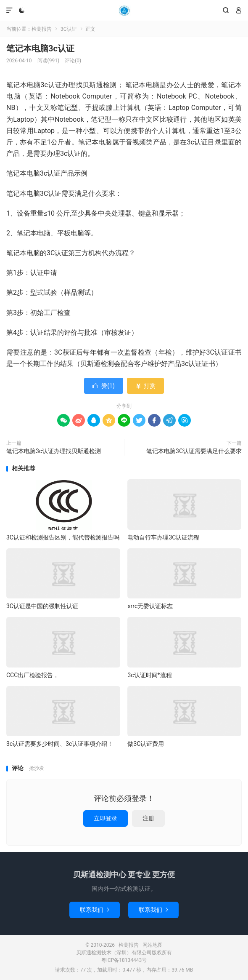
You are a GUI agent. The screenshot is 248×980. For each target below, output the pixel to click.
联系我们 (95, 910)
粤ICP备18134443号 (124, 960)
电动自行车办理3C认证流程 (163, 537)
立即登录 (106, 818)
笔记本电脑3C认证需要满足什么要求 (194, 451)
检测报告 (124, 11)
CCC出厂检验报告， (33, 675)
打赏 (145, 386)
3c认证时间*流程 (149, 675)
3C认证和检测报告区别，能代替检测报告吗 (63, 537)
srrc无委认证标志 (150, 606)
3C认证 (69, 29)
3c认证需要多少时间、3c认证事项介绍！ (60, 744)
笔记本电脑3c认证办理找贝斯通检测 (54, 451)
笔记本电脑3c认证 (40, 48)
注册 (148, 818)
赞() (104, 386)
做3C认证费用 (146, 744)
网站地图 (153, 945)
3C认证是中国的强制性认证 (42, 606)
